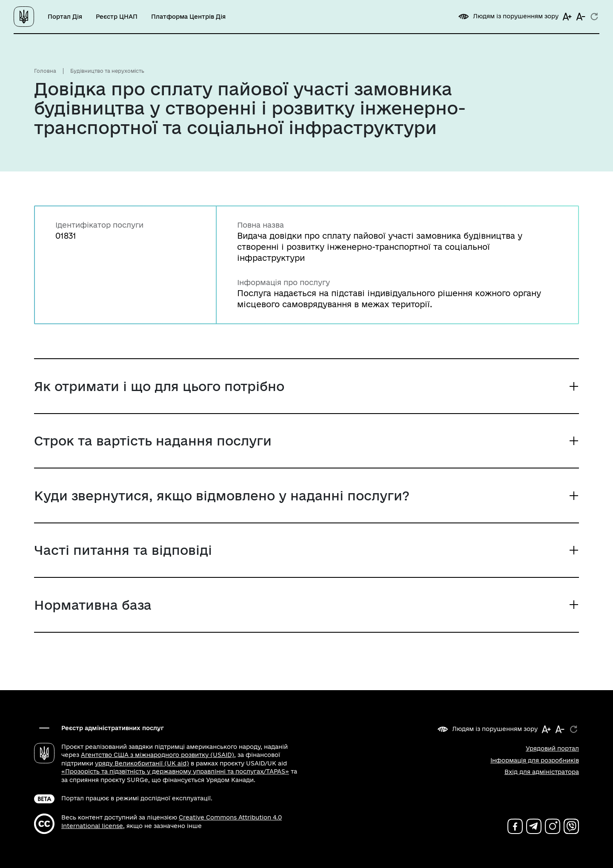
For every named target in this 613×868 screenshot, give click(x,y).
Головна (45, 71)
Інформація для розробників (535, 760)
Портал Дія (65, 17)
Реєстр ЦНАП (117, 17)
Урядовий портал (552, 748)
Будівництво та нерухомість (107, 71)
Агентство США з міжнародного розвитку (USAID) (158, 755)
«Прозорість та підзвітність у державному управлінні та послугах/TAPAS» (175, 771)
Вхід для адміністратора (542, 772)
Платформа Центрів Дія (188, 17)
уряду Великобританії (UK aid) (142, 763)
